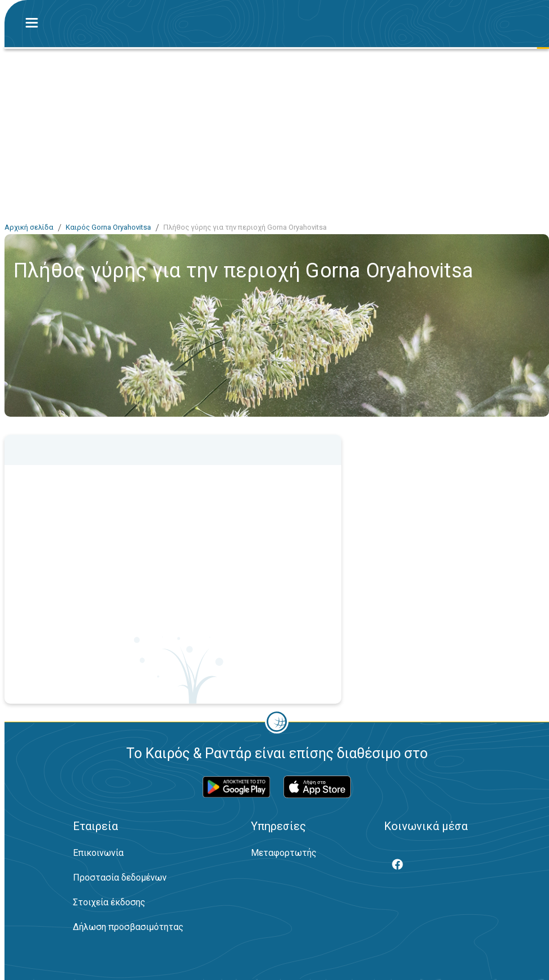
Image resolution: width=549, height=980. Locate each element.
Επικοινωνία (98, 853)
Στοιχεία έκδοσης (109, 902)
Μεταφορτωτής (284, 853)
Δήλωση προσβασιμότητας (128, 927)
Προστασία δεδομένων (120, 878)
